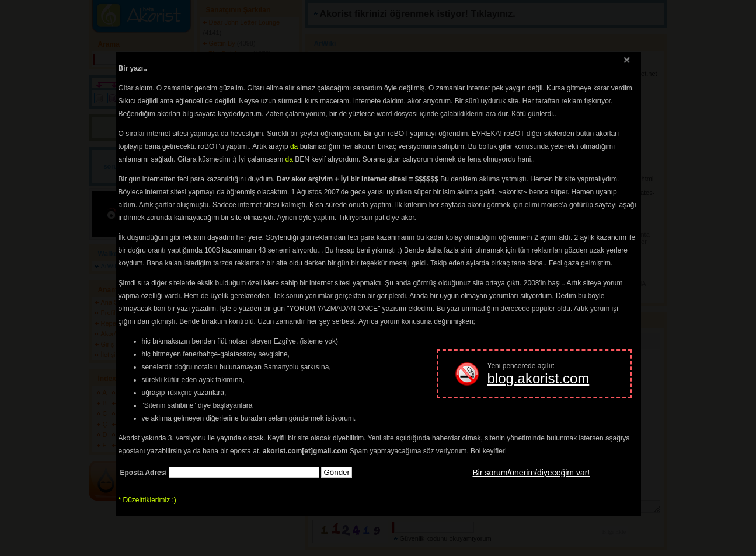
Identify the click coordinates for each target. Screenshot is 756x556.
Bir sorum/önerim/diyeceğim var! (532, 473)
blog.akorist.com (539, 378)
